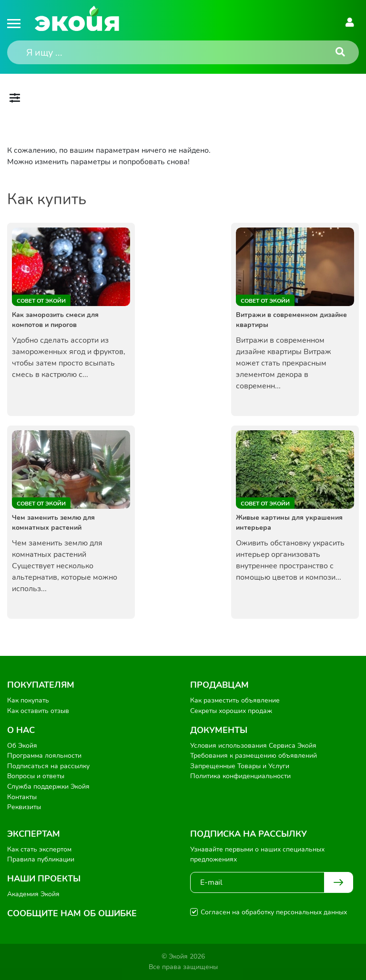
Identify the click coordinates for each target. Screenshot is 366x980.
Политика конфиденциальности (240, 776)
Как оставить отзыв (38, 711)
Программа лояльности (44, 756)
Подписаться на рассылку (48, 766)
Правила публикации (41, 859)
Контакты (22, 797)
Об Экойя (22, 746)
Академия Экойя (33, 894)
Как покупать (28, 700)
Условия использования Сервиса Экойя (253, 746)
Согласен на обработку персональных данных (274, 912)
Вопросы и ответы (36, 776)
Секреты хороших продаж (231, 711)
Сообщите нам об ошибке (72, 913)
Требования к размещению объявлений (254, 756)
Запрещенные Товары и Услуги (240, 766)
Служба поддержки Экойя (48, 787)
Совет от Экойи (41, 301)
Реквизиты (24, 807)
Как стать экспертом (39, 849)
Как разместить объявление (235, 700)
